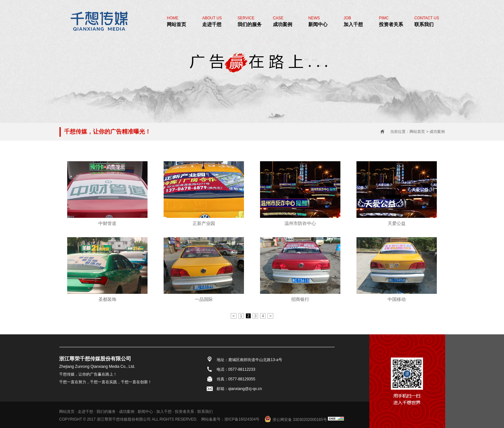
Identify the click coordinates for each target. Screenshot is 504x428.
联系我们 (427, 21)
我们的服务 (250, 21)
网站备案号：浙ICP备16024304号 (230, 419)
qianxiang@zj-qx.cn (245, 389)
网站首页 (176, 21)
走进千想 (212, 21)
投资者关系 (391, 21)
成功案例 (283, 21)
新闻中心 (318, 21)
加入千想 (353, 21)
